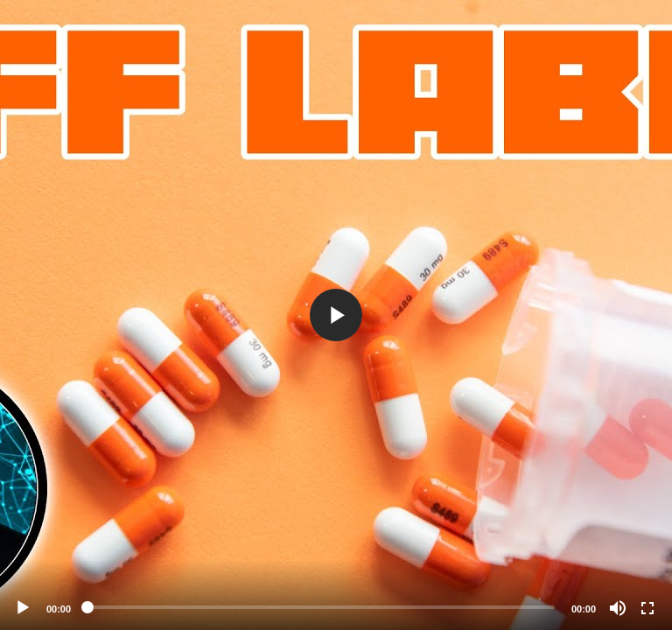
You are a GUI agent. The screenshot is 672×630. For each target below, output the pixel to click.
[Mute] (618, 608)
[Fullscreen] (647, 608)
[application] (336, 315)
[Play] (23, 608)
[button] (336, 315)
